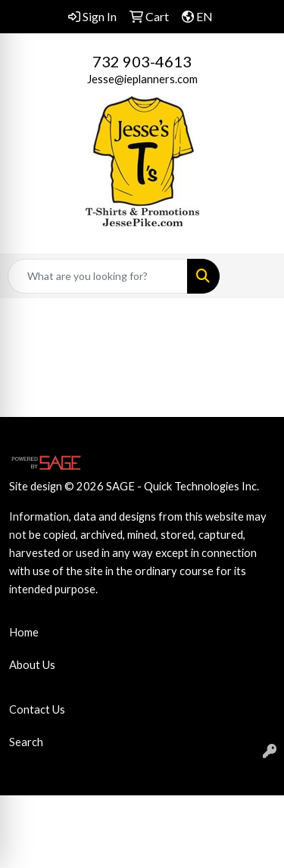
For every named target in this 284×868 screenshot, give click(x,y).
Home (24, 632)
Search (26, 742)
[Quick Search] (98, 276)
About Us (32, 665)
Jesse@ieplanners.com (142, 79)
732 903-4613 (142, 61)
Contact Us (37, 709)
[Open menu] (254, 276)
